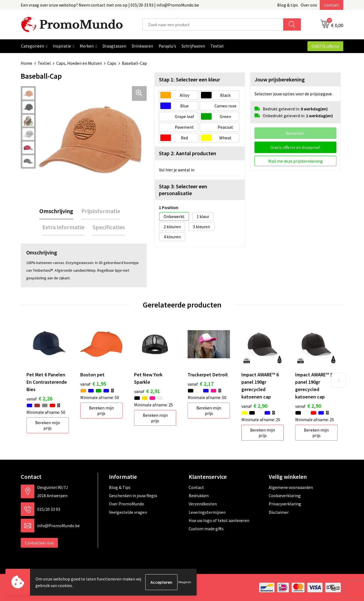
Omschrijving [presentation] (56, 211)
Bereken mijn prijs (48, 425)
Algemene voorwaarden (291, 487)
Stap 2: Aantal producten (188, 153)
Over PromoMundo (127, 504)
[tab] (56, 211)
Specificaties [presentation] (109, 227)
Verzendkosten (203, 504)
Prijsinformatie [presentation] (101, 211)
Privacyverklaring (285, 504)
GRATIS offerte (325, 46)
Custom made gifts (206, 529)
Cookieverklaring (285, 496)
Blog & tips (288, 5)
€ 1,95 (93, 384)
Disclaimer (279, 512)
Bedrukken (199, 496)
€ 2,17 (201, 384)
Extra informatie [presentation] (63, 227)
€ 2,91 (147, 391)
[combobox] (213, 24)
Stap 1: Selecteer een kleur (190, 79)
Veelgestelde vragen (128, 512)
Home (26, 63)
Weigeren (185, 582)
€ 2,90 (254, 406)
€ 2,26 (39, 398)
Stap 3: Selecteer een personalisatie (183, 190)
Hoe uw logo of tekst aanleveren (219, 520)
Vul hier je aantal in (177, 170)
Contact (332, 5)
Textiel (44, 63)
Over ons (309, 5)
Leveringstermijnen (207, 512)
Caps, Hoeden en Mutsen (79, 63)
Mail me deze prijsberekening (295, 161)
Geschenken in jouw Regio (133, 496)
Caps (112, 63)
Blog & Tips (120, 487)
